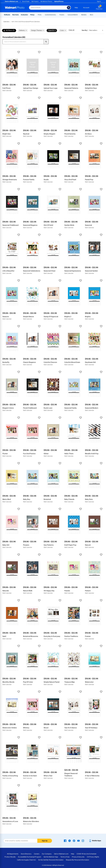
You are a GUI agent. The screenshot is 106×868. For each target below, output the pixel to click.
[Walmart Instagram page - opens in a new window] (83, 841)
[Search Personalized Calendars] (23, 42)
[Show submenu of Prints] (42, 15)
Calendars (6, 22)
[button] (12, 52)
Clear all (71, 30)
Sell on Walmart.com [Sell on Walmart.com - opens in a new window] (61, 854)
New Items (15, 15)
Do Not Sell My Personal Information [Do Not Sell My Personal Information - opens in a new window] (51, 860)
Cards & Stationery (50, 15)
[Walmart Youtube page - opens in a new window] (78, 841)
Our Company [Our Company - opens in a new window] (47, 854)
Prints (40, 15)
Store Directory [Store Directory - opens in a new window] (26, 854)
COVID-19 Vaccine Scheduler (87, 854)
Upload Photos (59, 1)
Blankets (84, 15)
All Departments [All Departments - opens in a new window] (13, 854)
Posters (62, 15)
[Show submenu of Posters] (65, 15)
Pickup (32, 15)
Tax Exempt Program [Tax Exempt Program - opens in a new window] (34, 857)
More (92, 15)
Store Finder (26, 1)
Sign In (99, 1)
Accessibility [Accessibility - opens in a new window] (22, 857)
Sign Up (45, 841)
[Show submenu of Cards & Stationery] (57, 15)
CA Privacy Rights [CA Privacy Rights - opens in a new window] (93, 857)
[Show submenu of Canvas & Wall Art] (79, 15)
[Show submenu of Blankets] (87, 15)
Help (76, 8)
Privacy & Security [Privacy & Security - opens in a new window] (78, 857)
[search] (46, 42)
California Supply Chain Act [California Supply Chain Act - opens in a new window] (26, 860)
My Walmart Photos (46, 1)
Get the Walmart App (51, 857)
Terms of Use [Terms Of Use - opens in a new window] (65, 857)
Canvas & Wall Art (73, 15)
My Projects (35, 1)
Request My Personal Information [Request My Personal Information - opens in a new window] (78, 860)
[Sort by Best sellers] (96, 30)
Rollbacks (7, 15)
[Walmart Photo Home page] (15, 8)
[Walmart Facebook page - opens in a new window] (65, 841)
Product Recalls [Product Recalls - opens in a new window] (10, 857)
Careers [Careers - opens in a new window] (37, 854)
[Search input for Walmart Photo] (48, 8)
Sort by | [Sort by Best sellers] (85, 30)
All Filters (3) (9, 30)
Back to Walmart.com (11, 1)
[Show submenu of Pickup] (35, 15)
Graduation (24, 15)
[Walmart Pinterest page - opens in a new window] (74, 841)
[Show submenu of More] (94, 15)
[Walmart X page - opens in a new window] (70, 841)
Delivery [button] (23, 30)
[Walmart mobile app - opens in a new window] (95, 841)
